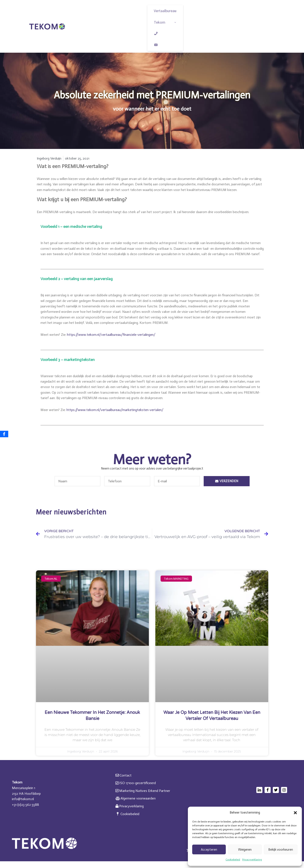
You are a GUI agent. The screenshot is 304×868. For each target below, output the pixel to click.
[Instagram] (284, 797)
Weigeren (245, 850)
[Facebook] (268, 797)
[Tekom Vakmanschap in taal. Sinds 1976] (47, 26)
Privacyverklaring (252, 860)
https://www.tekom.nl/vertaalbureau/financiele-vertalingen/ (113, 341)
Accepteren (209, 850)
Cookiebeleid (233, 860)
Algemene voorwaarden (136, 805)
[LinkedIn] (259, 797)
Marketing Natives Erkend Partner (143, 797)
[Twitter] (276, 797)
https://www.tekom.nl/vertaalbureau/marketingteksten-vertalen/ (117, 417)
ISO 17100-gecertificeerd (136, 790)
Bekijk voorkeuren (281, 850)
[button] (295, 813)
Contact (124, 782)
